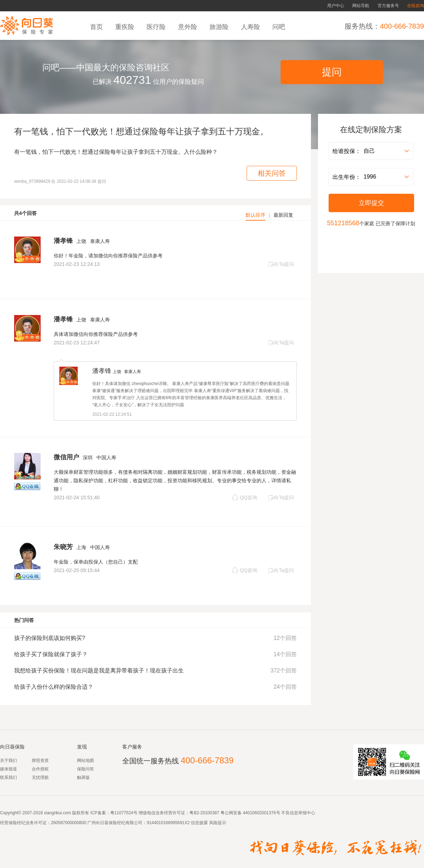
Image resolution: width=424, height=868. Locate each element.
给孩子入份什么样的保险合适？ (54, 687)
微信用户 (66, 457)
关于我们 (8, 761)
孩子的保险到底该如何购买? (50, 638)
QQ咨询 (245, 497)
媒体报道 (8, 769)
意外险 (189, 27)
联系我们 (8, 777)
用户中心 (336, 6)
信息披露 (199, 823)
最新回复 (283, 215)
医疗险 (157, 27)
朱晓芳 (63, 547)
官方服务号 (388, 6)
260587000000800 (69, 823)
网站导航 (361, 6)
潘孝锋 (63, 241)
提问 (332, 72)
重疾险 (126, 27)
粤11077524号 (124, 813)
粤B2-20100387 (204, 813)
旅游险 (220, 27)
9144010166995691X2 (168, 823)
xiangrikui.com (57, 813)
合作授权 (40, 769)
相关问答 (272, 173)
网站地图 (86, 761)
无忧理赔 (40, 777)
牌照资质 (40, 761)
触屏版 (83, 777)
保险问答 (86, 769)
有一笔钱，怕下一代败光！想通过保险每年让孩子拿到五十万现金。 (141, 131)
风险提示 (217, 823)
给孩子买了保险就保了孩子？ (51, 654)
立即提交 (371, 203)
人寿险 (251, 27)
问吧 (280, 27)
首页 (97, 27)
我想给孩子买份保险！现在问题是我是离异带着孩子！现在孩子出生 (99, 671)
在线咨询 (416, 6)
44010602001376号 (261, 813)
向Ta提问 (281, 264)
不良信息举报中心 (298, 813)
